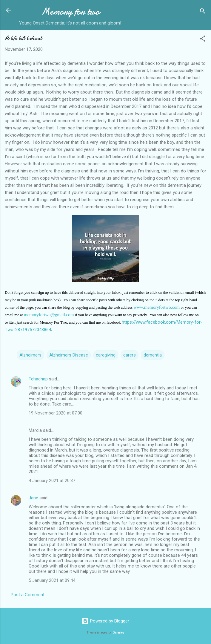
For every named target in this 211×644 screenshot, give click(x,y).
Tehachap (38, 379)
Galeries (118, 632)
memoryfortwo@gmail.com (49, 315)
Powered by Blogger (105, 621)
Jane (33, 498)
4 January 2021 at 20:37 (52, 481)
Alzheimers (30, 355)
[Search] (203, 12)
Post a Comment (28, 595)
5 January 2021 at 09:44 (52, 580)
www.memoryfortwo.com (157, 307)
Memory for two (70, 12)
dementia (153, 355)
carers (130, 355)
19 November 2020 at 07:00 (56, 413)
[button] (203, 40)
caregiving (106, 355)
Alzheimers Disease (69, 355)
